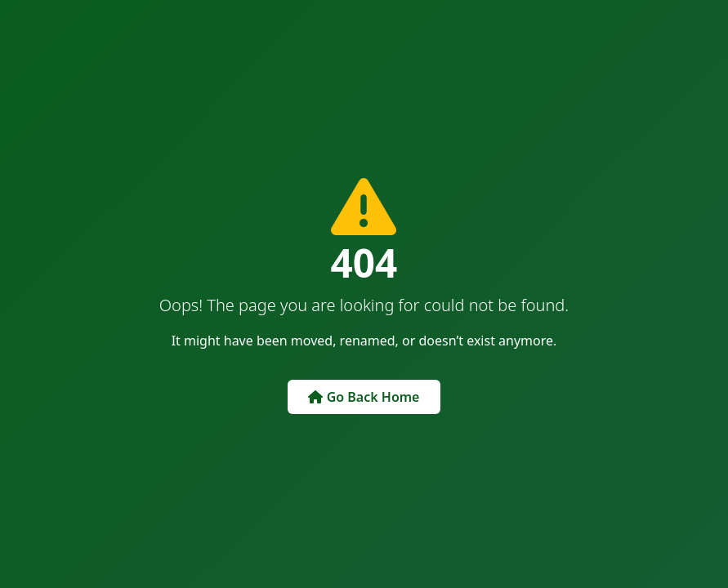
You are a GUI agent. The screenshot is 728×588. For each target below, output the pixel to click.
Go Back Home (364, 397)
